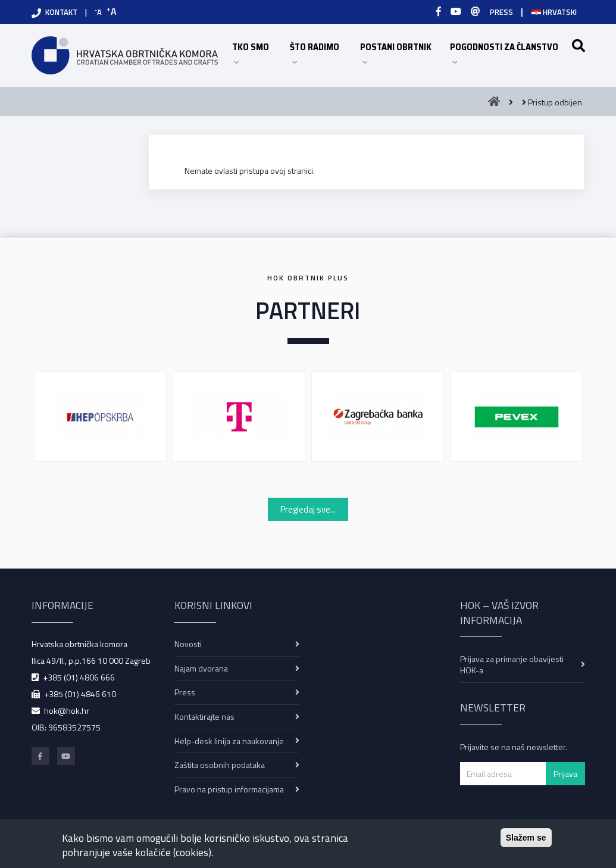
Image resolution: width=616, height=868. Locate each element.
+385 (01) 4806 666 (79, 677)
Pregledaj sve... (308, 509)
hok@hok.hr (67, 711)
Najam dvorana (201, 668)
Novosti (188, 644)
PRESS (501, 12)
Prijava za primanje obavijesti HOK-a (512, 665)
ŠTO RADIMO (319, 52)
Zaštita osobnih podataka (220, 765)
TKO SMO (255, 52)
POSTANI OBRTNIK (399, 52)
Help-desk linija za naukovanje (229, 741)
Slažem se (526, 838)
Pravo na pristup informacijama (229, 789)
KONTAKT (61, 12)
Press (185, 692)
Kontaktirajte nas (204, 716)
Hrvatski (554, 12)
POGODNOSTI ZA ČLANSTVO (508, 52)
